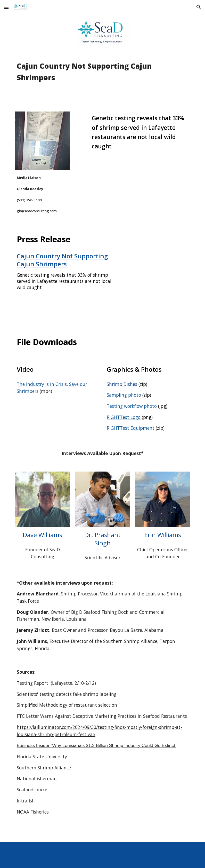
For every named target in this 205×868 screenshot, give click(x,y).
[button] (6, 7)
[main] (103, 79)
